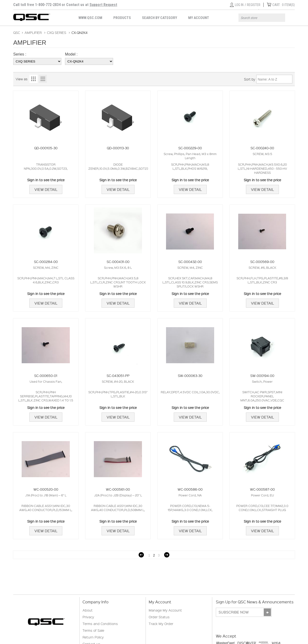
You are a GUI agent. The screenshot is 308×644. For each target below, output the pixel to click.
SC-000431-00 (118, 262)
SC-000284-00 (46, 262)
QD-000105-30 (46, 148)
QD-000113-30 (118, 148)
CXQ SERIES (57, 32)
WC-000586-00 (190, 489)
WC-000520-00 (46, 489)
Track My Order (161, 624)
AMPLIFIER (33, 32)
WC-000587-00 (262, 489)
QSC (17, 32)
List (43, 79)
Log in (239, 5)
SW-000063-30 (190, 375)
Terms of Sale (93, 630)
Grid (33, 79)
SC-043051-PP (118, 375)
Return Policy (93, 637)
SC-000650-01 (46, 375)
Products (122, 18)
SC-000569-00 (262, 262)
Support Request (103, 5)
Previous (141, 555)
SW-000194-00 (262, 375)
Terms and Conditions (100, 624)
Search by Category (160, 18)
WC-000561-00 (118, 489)
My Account (199, 18)
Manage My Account (165, 610)
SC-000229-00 (190, 148)
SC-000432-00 (190, 262)
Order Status (159, 617)
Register (254, 5)
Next (167, 555)
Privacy (88, 617)
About (88, 610)
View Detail (46, 189)
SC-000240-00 (262, 148)
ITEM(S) (284, 5)
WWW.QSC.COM (90, 18)
